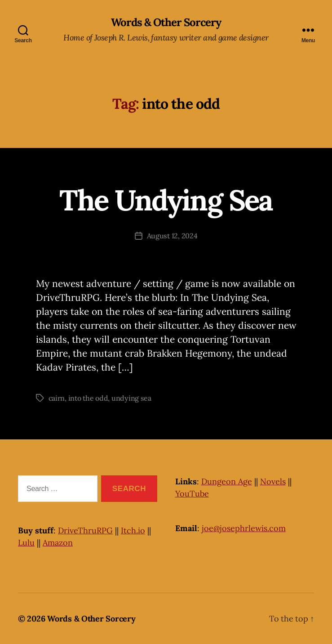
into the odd (88, 398)
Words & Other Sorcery (166, 22)
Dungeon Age (227, 481)
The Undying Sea (166, 200)
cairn (57, 398)
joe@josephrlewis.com (244, 528)
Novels (273, 481)
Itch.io (133, 530)
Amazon (58, 543)
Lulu (26, 543)
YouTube (192, 494)
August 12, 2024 (172, 236)
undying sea (131, 398)
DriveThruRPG (85, 530)
